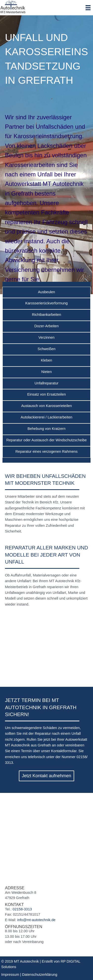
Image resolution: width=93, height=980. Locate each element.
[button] (46, 776)
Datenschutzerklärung (40, 975)
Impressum (10, 975)
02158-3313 (22, 909)
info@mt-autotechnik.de (36, 920)
